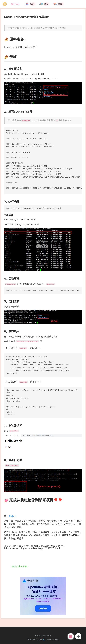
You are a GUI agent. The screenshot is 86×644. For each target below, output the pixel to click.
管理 (58, 4)
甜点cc (35, 546)
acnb (56, 640)
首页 (30, 4)
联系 (44, 4)
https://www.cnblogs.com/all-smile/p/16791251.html (32, 548)
